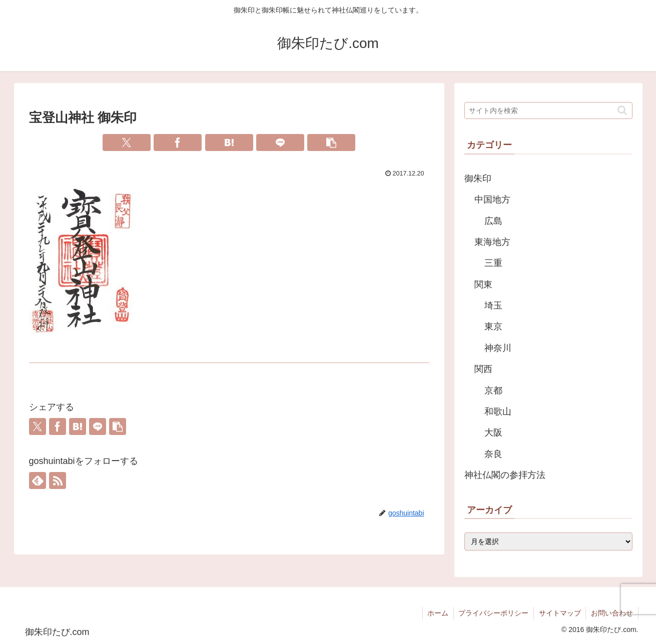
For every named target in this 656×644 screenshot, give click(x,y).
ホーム (437, 613)
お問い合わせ (612, 613)
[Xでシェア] (127, 142)
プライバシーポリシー (493, 613)
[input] (548, 110)
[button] (331, 142)
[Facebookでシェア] (178, 142)
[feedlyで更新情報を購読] (38, 480)
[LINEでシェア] (280, 142)
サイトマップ (559, 613)
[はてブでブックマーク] (229, 142)
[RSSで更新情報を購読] (58, 480)
